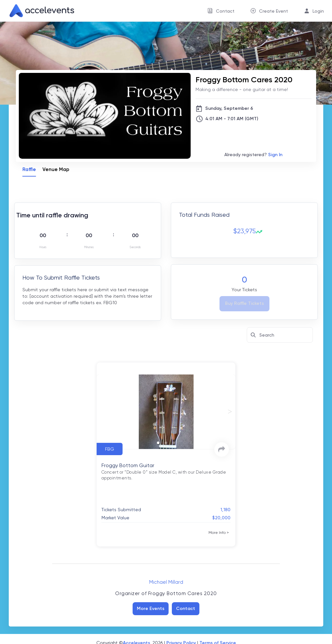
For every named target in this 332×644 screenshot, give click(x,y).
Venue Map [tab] (56, 169)
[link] (39, 11)
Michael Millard (166, 582)
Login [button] (318, 11)
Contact (186, 609)
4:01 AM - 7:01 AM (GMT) (232, 119)
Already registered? (253, 155)
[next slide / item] (230, 412)
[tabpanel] (166, 372)
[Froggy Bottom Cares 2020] (254, 80)
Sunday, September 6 (229, 108)
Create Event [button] (273, 11)
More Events (151, 609)
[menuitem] (221, 11)
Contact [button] (225, 11)
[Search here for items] (280, 335)
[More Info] (219, 533)
